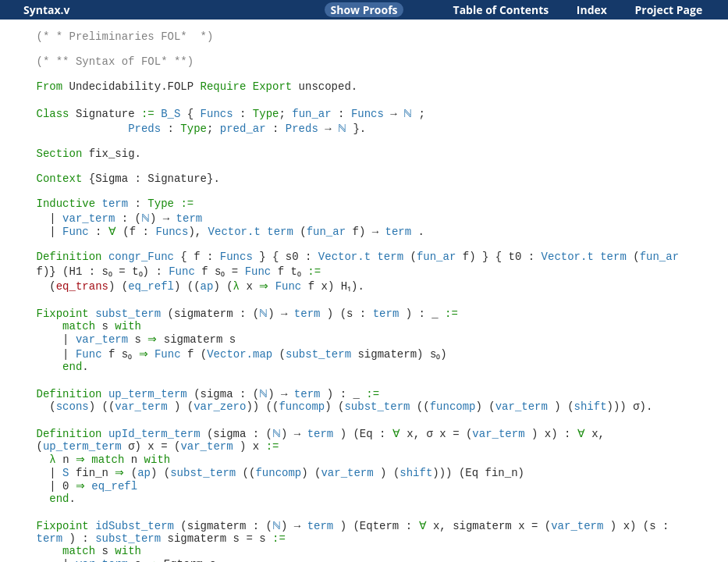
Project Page (669, 10)
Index (592, 10)
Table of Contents (501, 10)
